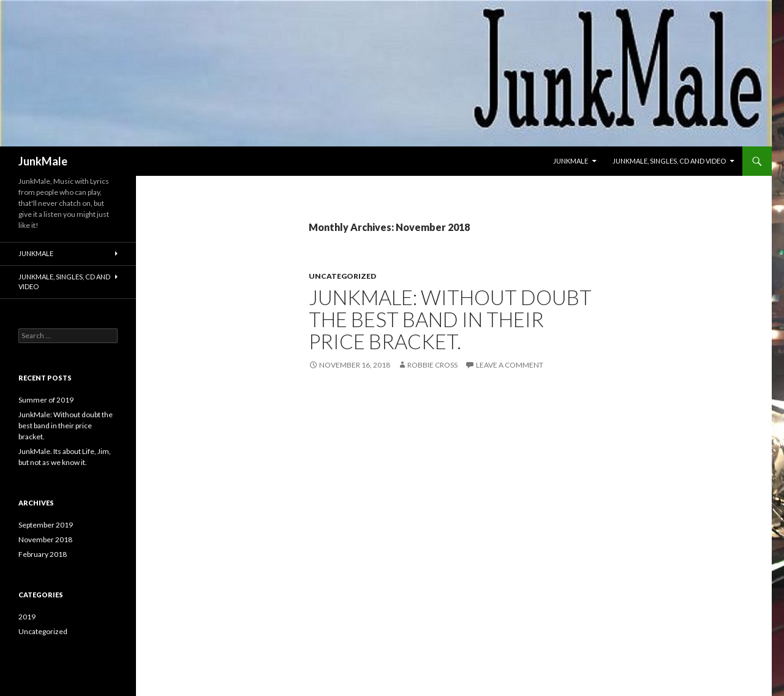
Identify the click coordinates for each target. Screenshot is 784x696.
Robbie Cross (432, 365)
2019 (27, 617)
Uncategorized (342, 276)
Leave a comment (510, 365)
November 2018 (45, 539)
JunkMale (43, 161)
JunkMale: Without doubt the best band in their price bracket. (450, 319)
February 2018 (43, 554)
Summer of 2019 (46, 400)
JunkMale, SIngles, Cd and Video (669, 161)
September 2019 (46, 525)
